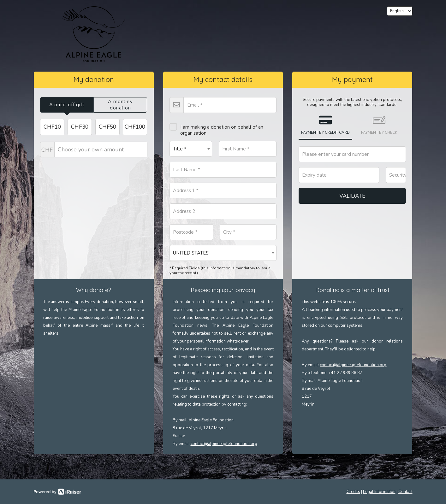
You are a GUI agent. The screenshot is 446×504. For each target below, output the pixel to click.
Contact (405, 492)
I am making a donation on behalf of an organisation (216, 128)
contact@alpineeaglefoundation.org (224, 444)
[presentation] (67, 105)
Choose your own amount (94, 149)
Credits (353, 492)
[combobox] (191, 149)
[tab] (67, 105)
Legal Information (379, 492)
